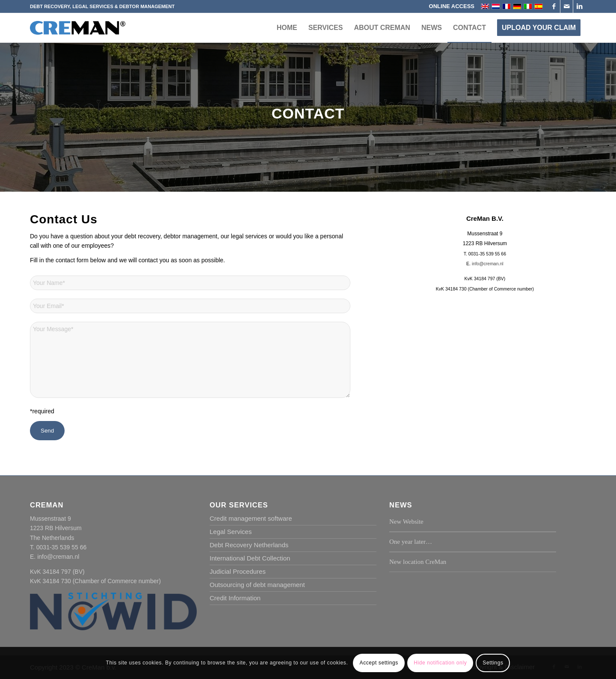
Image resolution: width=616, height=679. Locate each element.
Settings (493, 663)
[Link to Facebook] (554, 6)
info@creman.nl (488, 264)
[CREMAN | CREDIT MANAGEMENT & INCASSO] (78, 36)
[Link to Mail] (567, 6)
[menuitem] (450, 6)
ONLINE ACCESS (452, 6)
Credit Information (235, 598)
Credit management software (251, 518)
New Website (406, 522)
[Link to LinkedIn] (580, 6)
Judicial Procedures (238, 571)
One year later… (411, 542)
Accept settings (379, 663)
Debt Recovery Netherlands (249, 545)
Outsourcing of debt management (257, 585)
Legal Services (231, 532)
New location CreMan (418, 562)
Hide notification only (440, 663)
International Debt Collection (250, 558)
